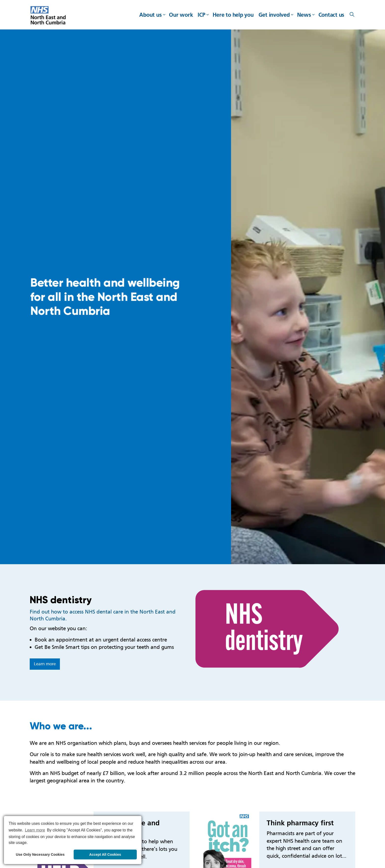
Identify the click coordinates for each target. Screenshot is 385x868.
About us (150, 15)
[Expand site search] (352, 15)
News (304, 15)
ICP (201, 15)
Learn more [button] (35, 830)
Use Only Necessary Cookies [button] (40, 855)
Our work (181, 15)
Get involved (274, 15)
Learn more (45, 664)
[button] (275, 629)
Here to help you (233, 15)
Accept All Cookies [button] (105, 855)
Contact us (331, 15)
